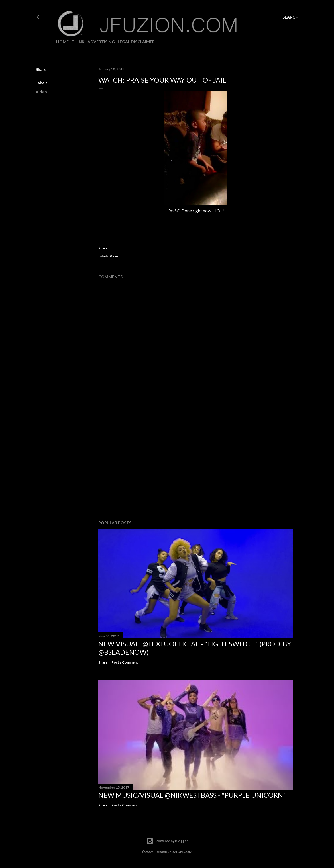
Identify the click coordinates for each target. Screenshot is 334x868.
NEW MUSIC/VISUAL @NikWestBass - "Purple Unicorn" (192, 795)
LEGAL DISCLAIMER (136, 42)
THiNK (78, 42)
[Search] (290, 17)
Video (41, 92)
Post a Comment (125, 662)
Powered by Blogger (167, 841)
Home (62, 42)
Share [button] (41, 69)
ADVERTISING (101, 42)
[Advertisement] (195, 466)
